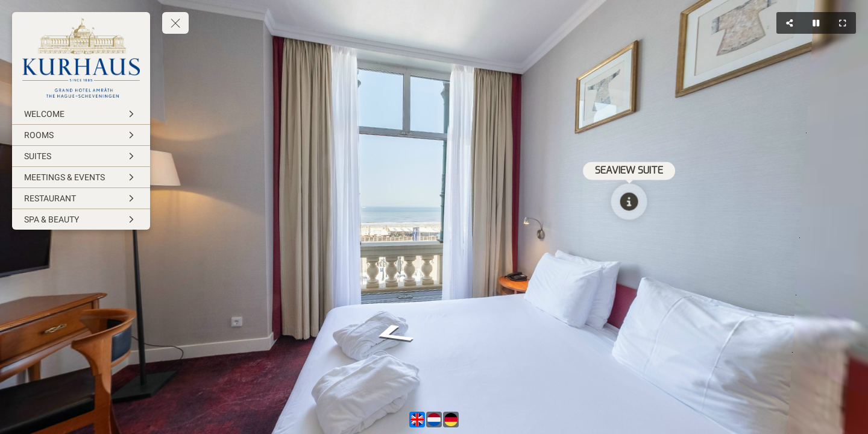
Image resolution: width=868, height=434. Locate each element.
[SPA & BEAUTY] (81, 219)
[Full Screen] (843, 23)
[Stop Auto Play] (816, 23)
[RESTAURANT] (81, 198)
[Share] (790, 23)
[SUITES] (81, 156)
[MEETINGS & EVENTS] (81, 177)
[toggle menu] (175, 23)
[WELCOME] (81, 114)
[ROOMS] (81, 135)
